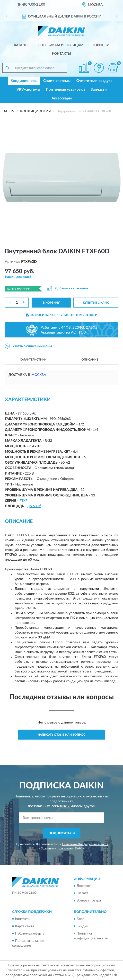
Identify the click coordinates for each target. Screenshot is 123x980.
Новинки (101, 45)
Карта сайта (25, 926)
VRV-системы (28, 90)
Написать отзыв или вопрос (61, 735)
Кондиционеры (24, 81)
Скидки (82, 926)
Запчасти (99, 90)
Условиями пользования (58, 848)
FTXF (23, 501)
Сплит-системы (57, 81)
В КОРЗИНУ (51, 303)
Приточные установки (65, 90)
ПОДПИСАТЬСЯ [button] (62, 833)
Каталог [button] (22, 45)
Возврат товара (89, 901)
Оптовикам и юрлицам (61, 45)
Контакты (61, 54)
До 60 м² (34, 506)
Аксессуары (62, 98)
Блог (80, 919)
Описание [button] (90, 360)
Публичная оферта (30, 934)
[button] (99, 68)
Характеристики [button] (33, 360)
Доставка (84, 886)
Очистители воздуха (94, 81)
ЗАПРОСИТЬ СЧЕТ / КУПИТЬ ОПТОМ (62, 315)
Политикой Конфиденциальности (85, 844)
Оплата (82, 893)
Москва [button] (39, 375)
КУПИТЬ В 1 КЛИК (96, 303)
